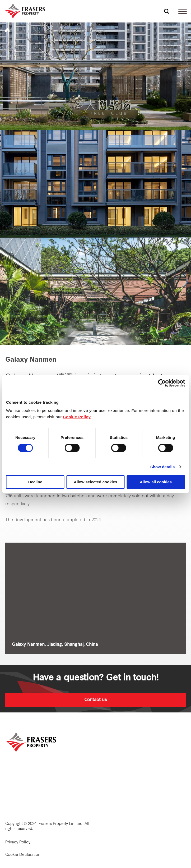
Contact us (96, 700)
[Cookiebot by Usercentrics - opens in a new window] (162, 383)
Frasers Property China (7, 30)
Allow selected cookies (95, 482)
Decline (35, 482)
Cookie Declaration (23, 855)
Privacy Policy (18, 842)
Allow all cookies (156, 482)
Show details (163, 467)
